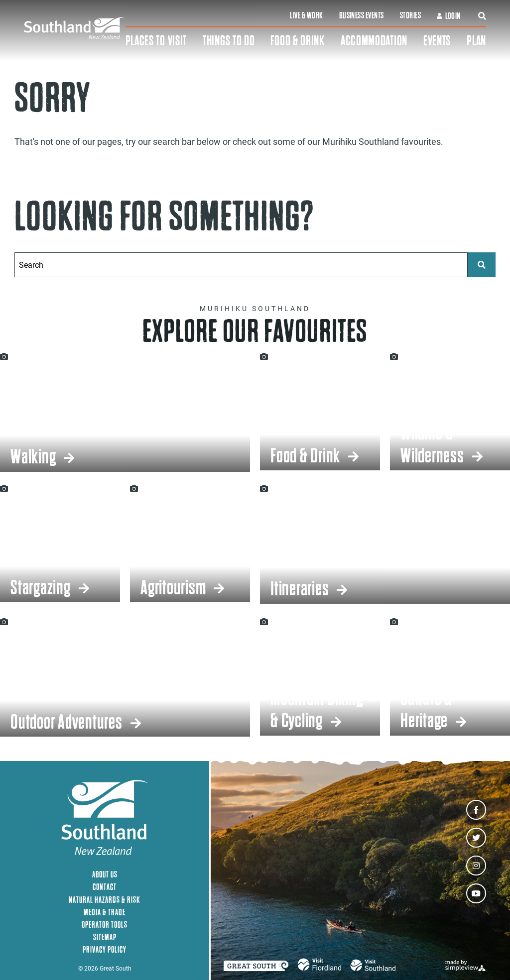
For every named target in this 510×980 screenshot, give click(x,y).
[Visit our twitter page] (476, 838)
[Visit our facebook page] (476, 810)
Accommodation (374, 41)
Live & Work (306, 15)
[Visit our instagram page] (476, 866)
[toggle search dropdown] (482, 16)
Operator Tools (105, 925)
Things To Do (229, 41)
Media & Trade (105, 912)
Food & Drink (297, 41)
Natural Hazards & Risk (105, 900)
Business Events (362, 15)
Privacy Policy (105, 949)
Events (437, 41)
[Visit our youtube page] (476, 893)
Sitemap (105, 937)
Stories (410, 15)
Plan (476, 41)
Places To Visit (156, 41)
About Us (105, 874)
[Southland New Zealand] (75, 29)
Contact (105, 887)
